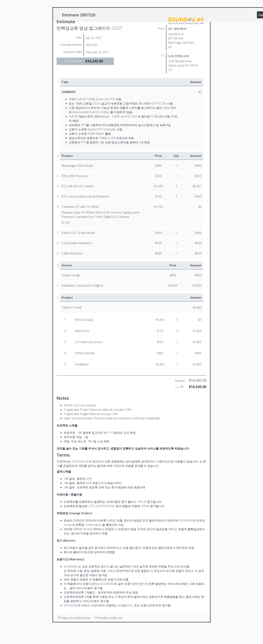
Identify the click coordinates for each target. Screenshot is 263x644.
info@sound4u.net (110, 618)
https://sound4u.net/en (76, 618)
